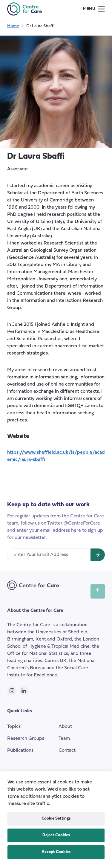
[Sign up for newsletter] (98, 555)
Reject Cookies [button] (56, 835)
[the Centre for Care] (24, 9)
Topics (14, 727)
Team (64, 739)
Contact (67, 751)
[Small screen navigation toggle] (94, 9)
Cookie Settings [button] (56, 819)
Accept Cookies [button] (56, 852)
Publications (20, 751)
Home (13, 26)
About (65, 727)
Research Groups (26, 739)
